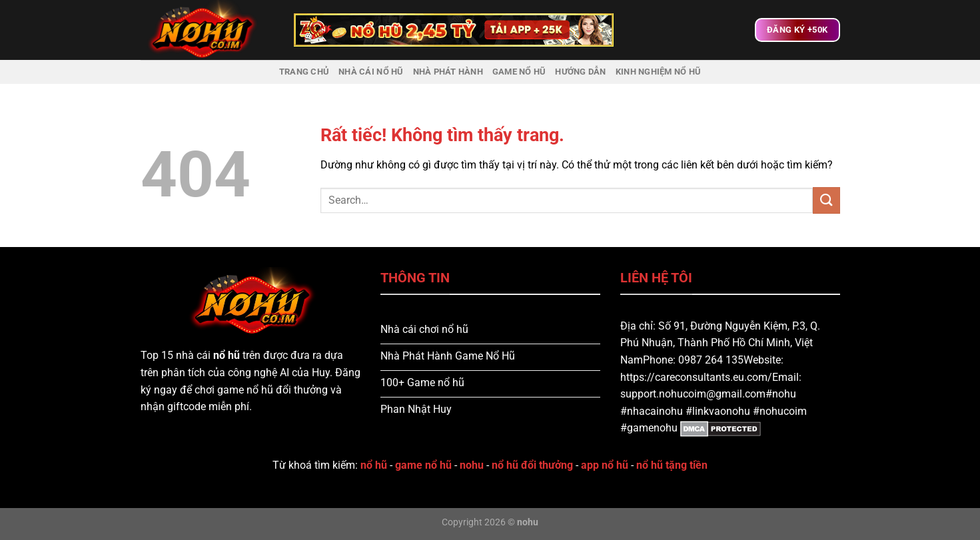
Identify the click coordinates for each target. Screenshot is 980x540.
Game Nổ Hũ (519, 72)
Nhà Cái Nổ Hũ (371, 72)
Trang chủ (304, 72)
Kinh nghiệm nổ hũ (658, 72)
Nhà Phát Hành (448, 72)
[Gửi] (826, 200)
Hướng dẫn (580, 72)
